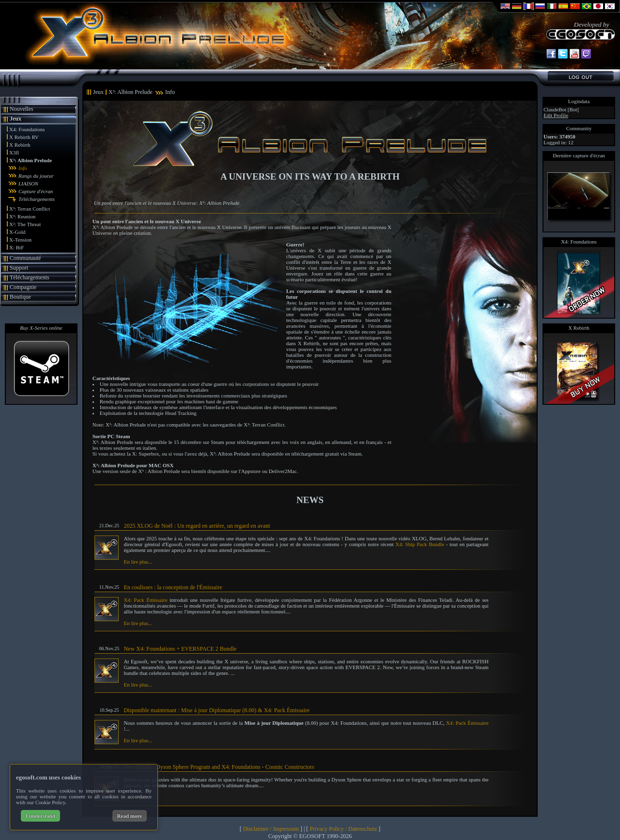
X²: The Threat (25, 224)
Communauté (25, 258)
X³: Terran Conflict (30, 209)
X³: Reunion (22, 216)
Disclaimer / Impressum (271, 829)
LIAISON (28, 183)
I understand (40, 816)
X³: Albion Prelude (31, 160)
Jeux (15, 119)
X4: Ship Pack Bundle (420, 544)
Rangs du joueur (36, 176)
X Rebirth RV (24, 137)
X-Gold (17, 232)
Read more (130, 816)
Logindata (579, 101)
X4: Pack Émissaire (145, 600)
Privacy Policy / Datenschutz (343, 829)
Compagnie (23, 287)
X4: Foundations (27, 129)
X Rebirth (20, 145)
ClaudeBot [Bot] (561, 109)
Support (19, 268)
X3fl (14, 153)
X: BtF (16, 247)
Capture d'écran (36, 191)
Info (23, 168)
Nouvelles (22, 109)
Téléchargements (37, 199)
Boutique (20, 297)
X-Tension (20, 240)
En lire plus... (138, 562)
